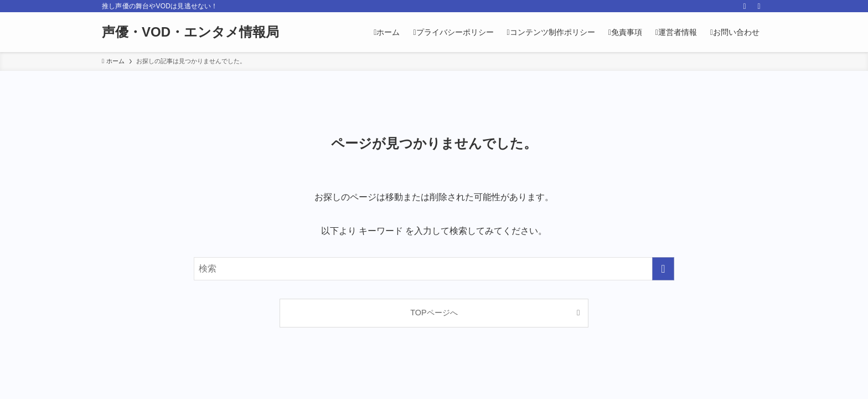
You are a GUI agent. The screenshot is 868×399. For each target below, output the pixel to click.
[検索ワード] (434, 269)
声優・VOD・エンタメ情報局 (190, 32)
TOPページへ (434, 313)
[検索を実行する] (663, 269)
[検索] (759, 6)
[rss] (745, 6)
